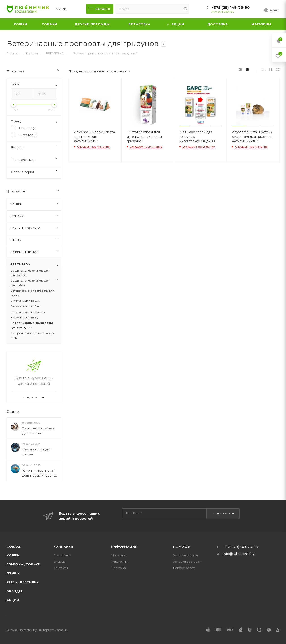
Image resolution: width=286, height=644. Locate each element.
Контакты (61, 568)
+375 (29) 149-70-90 (230, 8)
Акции (13, 600)
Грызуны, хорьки (24, 564)
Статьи (13, 412)
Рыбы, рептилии (23, 582)
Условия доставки (187, 562)
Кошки (13, 555)
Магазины (119, 555)
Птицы (13, 573)
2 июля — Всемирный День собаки (38, 431)
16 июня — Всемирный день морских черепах (40, 473)
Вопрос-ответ (184, 568)
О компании (62, 555)
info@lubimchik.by (239, 554)
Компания (63, 546)
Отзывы (59, 562)
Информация (124, 546)
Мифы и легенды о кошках (36, 452)
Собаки (14, 546)
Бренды (14, 591)
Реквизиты (119, 562)
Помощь (182, 546)
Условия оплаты (185, 555)
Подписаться (223, 514)
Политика (118, 568)
